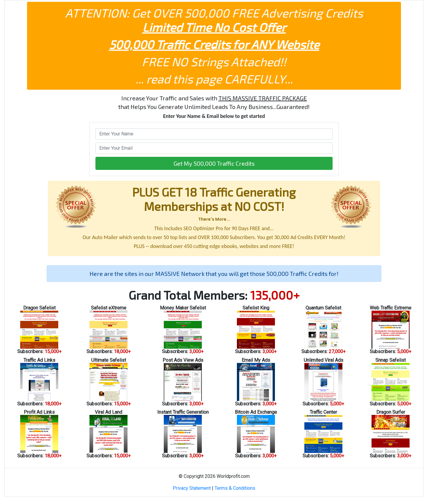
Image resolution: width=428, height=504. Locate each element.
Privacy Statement (192, 488)
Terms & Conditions (235, 488)
